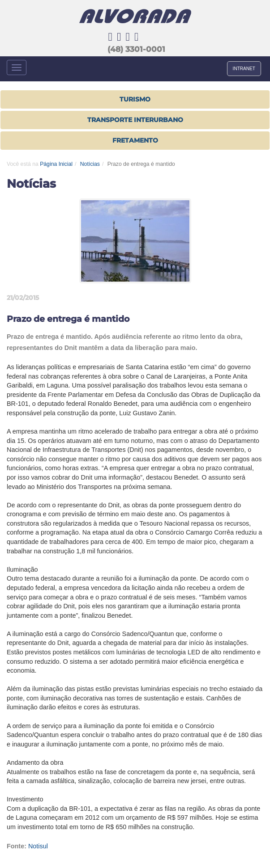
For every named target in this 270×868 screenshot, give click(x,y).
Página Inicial (56, 164)
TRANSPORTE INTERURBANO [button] (135, 120)
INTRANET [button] (244, 69)
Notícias (90, 164)
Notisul (38, 846)
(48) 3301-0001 (136, 49)
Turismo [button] (135, 99)
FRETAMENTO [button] (135, 140)
